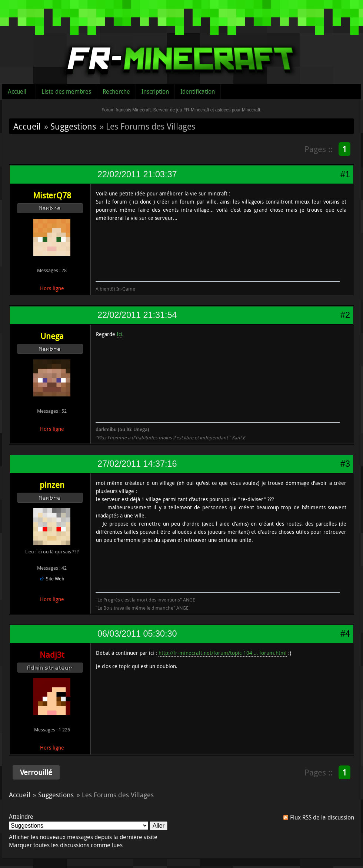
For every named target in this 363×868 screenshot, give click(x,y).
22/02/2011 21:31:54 (137, 315)
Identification (198, 91)
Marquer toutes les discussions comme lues (66, 845)
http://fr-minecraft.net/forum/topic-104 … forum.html (223, 653)
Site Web (55, 579)
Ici (119, 334)
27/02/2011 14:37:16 (137, 464)
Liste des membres (66, 91)
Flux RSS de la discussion (322, 817)
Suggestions (73, 126)
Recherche (116, 91)
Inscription (155, 91)
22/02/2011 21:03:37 (137, 174)
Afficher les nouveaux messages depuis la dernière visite (83, 837)
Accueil (17, 91)
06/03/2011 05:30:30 (137, 634)
